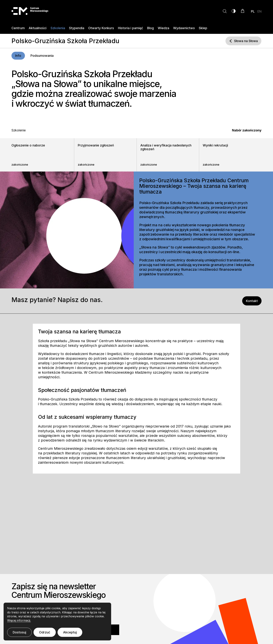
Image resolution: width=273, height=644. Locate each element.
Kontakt (254, 301)
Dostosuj (19, 632)
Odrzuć (45, 632)
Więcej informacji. (19, 620)
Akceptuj (70, 632)
